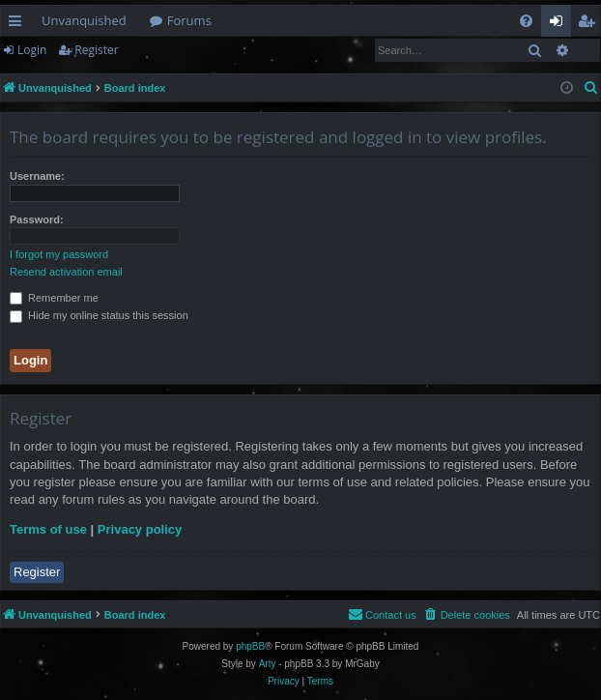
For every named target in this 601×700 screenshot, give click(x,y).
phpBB (250, 646)
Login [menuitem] (560, 24)
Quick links (19, 24)
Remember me (54, 298)
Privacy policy (140, 529)
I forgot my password (59, 254)
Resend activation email (66, 272)
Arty (268, 664)
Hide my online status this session (99, 315)
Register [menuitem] (590, 24)
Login (32, 50)
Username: (37, 176)
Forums (189, 20)
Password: (37, 219)
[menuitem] (526, 21)
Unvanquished (84, 20)
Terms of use (48, 529)
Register (96, 50)
